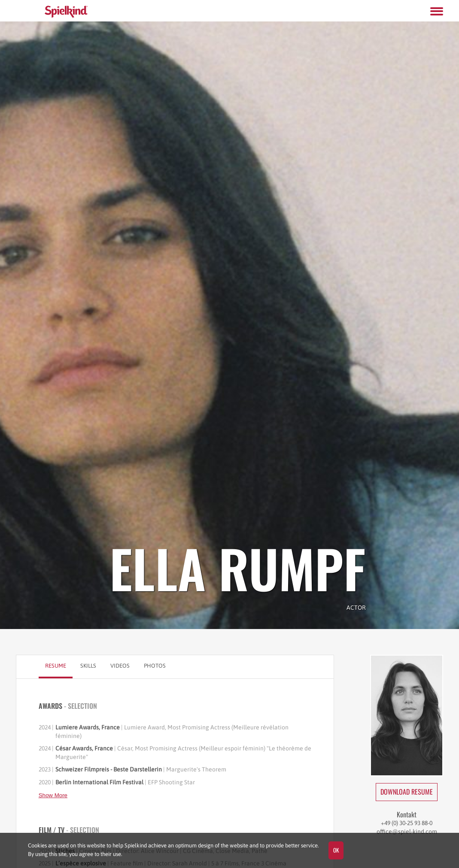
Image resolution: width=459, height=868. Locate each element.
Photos (155, 666)
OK (336, 850)
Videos (120, 666)
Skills (88, 666)
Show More (53, 795)
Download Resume (407, 792)
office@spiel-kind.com (407, 832)
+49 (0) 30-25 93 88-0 (407, 823)
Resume (56, 666)
